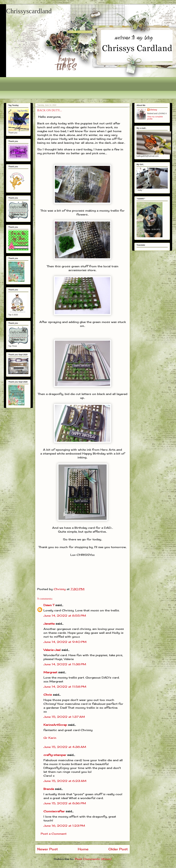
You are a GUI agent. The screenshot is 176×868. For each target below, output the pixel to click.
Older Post (118, 849)
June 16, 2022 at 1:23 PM (64, 826)
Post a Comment (54, 834)
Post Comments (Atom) (93, 859)
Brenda (49, 789)
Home (83, 849)
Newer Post (48, 849)
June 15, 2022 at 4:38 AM (65, 747)
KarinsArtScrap (55, 725)
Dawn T (49, 605)
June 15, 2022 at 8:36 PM (65, 803)
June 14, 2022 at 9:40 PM (65, 642)
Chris (48, 695)
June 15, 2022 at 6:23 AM (65, 781)
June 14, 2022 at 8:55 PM (65, 616)
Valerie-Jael (52, 650)
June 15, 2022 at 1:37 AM (64, 717)
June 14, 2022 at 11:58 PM (65, 687)
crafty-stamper (55, 755)
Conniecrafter (54, 811)
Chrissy (154, 110)
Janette (49, 624)
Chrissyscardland (29, 11)
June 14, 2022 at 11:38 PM (65, 664)
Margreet (50, 672)
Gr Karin (50, 738)
